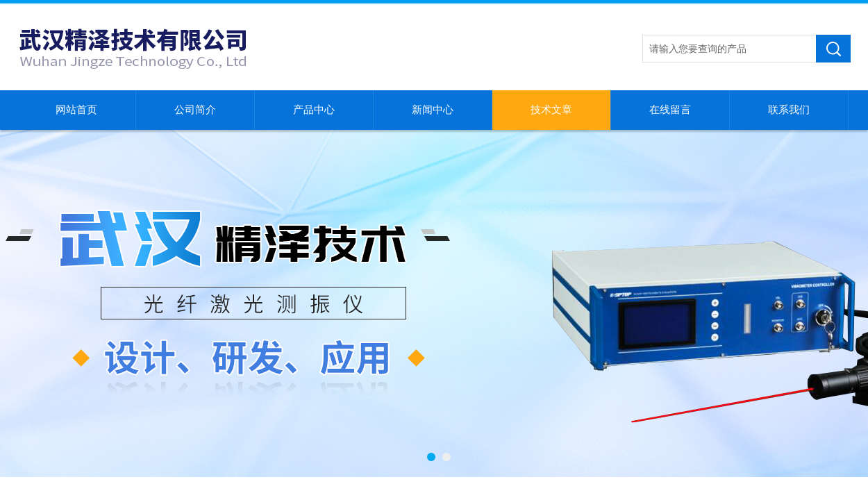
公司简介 (195, 110)
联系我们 (789, 110)
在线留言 (670, 110)
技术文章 (551, 110)
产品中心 (314, 110)
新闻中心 (433, 110)
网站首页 (76, 110)
